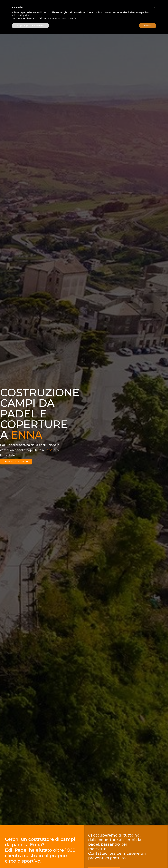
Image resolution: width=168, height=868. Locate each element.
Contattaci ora (143, 4)
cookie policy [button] (23, 850)
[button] (155, 842)
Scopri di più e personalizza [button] (30, 860)
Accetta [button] (148, 860)
